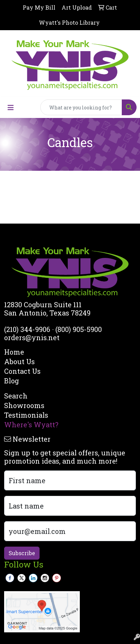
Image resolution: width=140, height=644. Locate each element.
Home (14, 352)
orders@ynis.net (32, 337)
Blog (12, 381)
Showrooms (24, 405)
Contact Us (22, 371)
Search (16, 396)
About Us (19, 361)
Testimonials (26, 415)
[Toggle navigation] (11, 108)
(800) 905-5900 (79, 329)
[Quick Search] (81, 107)
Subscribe (22, 553)
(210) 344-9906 (27, 329)
